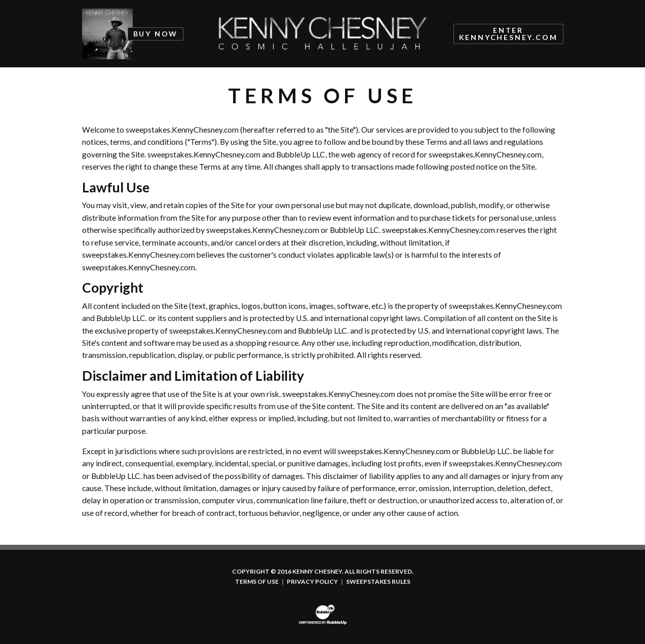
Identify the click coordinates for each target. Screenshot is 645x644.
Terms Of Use (257, 582)
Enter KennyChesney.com (508, 34)
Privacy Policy (312, 582)
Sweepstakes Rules (378, 582)
